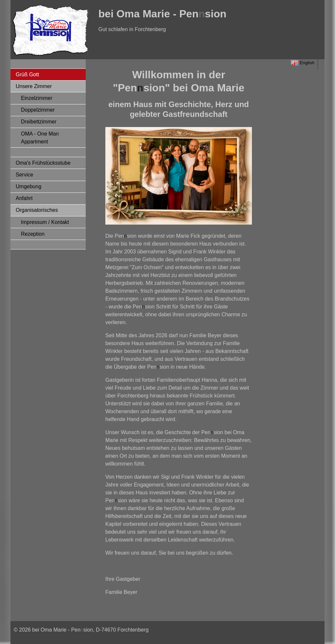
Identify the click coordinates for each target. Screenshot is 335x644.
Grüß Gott (27, 74)
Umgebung (28, 186)
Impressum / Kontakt (45, 222)
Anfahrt (24, 198)
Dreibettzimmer (39, 122)
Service (24, 175)
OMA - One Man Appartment (40, 138)
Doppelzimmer (38, 110)
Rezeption (33, 234)
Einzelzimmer (37, 98)
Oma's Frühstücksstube (43, 163)
